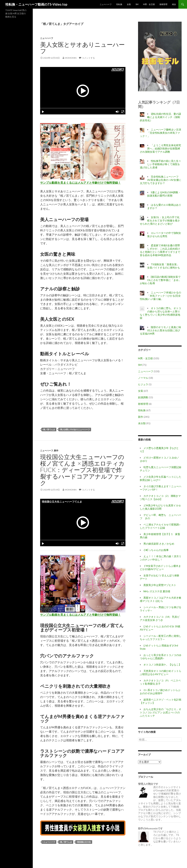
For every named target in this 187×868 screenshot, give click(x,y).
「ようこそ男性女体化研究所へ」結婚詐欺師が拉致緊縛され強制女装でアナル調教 (160, 148)
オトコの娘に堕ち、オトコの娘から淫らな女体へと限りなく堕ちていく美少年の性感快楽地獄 (160, 313)
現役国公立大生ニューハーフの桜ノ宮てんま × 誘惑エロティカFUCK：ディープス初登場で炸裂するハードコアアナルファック (83, 470)
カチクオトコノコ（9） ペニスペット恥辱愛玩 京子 (160, 682)
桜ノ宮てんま (49, 429)
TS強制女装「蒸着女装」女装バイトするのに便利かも (164, 266)
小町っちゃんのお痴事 (156, 550)
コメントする (88, 58)
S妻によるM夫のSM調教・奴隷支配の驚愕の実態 (164, 194)
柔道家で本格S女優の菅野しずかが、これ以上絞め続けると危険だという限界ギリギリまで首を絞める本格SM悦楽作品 (160, 250)
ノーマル (143, 378)
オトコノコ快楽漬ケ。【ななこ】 (162, 665)
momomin (71, 58)
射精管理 (163, 4)
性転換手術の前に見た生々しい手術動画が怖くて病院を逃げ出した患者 (160, 164)
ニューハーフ (106, 4)
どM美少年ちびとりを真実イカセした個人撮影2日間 (160, 507)
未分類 (142, 423)
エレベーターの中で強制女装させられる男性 (164, 235)
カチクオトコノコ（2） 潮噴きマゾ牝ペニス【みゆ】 (160, 497)
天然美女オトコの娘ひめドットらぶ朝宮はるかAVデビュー (161, 672)
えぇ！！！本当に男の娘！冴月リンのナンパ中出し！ (161, 558)
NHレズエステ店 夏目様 (157, 591)
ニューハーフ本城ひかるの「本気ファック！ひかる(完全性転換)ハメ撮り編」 (160, 296)
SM (137, 4)
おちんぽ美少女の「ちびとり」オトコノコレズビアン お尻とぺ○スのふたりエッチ (161, 712)
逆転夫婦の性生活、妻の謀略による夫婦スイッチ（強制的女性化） (160, 117)
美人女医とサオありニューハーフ (82, 48)
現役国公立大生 (84, 842)
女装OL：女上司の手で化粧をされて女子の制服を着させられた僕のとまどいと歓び (160, 220)
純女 (174, 4)
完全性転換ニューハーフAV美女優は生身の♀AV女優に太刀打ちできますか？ (161, 180)
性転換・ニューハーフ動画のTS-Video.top (36, 4)
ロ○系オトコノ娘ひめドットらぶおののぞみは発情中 (160, 692)
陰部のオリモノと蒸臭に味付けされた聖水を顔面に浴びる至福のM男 (160, 330)
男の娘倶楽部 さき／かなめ (159, 544)
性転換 (119, 4)
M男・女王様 (149, 4)
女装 (129, 4)
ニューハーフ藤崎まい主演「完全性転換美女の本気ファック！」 (160, 133)
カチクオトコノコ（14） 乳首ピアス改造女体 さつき (160, 618)
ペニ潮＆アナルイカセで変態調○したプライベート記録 (160, 526)
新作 (56, 451)
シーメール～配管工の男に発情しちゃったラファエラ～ (161, 637)
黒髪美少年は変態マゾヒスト (160, 585)
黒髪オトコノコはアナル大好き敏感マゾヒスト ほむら (161, 599)
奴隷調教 (143, 397)
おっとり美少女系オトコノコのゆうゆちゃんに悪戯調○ (161, 657)
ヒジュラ (143, 384)
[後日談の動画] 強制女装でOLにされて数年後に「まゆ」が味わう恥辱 (160, 280)
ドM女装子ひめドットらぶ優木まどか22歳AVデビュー (160, 567)
